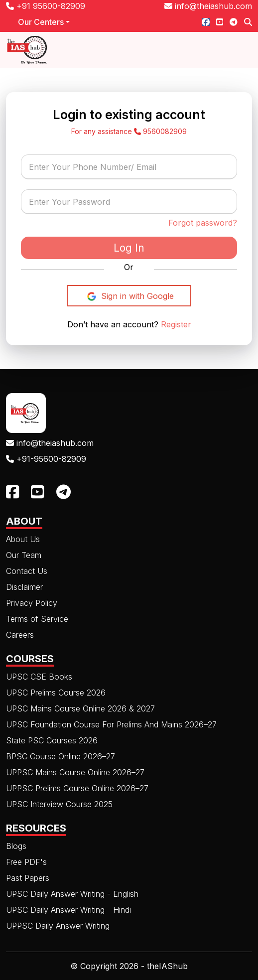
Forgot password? (203, 223)
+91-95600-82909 (46, 459)
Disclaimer (24, 587)
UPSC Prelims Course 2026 (56, 693)
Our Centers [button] (41, 22)
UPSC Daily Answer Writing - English (72, 894)
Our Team (24, 555)
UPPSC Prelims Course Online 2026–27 (77, 788)
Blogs (16, 846)
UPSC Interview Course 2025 (59, 804)
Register (175, 324)
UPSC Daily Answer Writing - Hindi (68, 910)
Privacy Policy (32, 603)
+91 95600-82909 (46, 6)
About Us (23, 539)
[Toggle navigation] (239, 50)
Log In (129, 248)
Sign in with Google (129, 296)
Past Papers (28, 878)
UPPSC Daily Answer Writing (58, 926)
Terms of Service (37, 619)
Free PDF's (26, 862)
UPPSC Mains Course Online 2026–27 (75, 772)
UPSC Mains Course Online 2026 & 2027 (80, 708)
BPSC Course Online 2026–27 (61, 756)
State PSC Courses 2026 (52, 740)
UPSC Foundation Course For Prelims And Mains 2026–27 (111, 724)
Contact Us (27, 571)
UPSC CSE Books (39, 677)
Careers (20, 635)
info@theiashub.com (208, 6)
